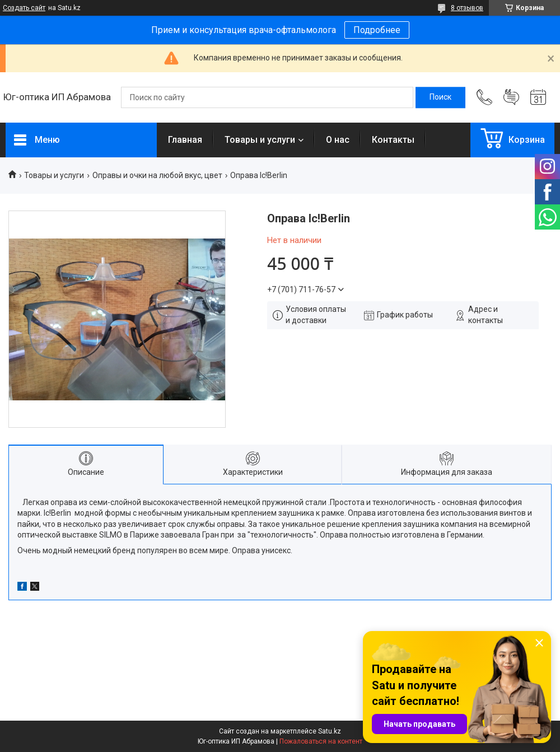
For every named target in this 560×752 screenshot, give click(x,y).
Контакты (393, 140)
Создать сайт (24, 8)
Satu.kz (330, 731)
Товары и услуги (260, 140)
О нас (338, 140)
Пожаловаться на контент (321, 741)
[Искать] (440, 97)
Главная (185, 140)
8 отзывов (467, 8)
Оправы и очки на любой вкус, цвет (157, 175)
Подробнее (377, 30)
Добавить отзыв (511, 97)
